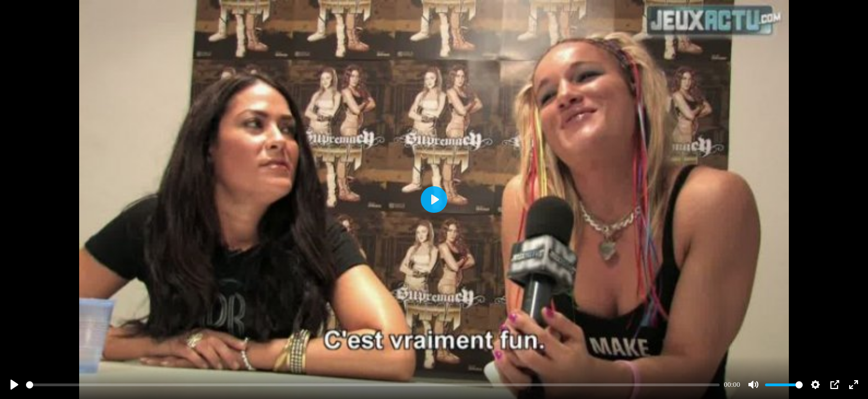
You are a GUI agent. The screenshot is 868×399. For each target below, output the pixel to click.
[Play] (14, 385)
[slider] (373, 385)
